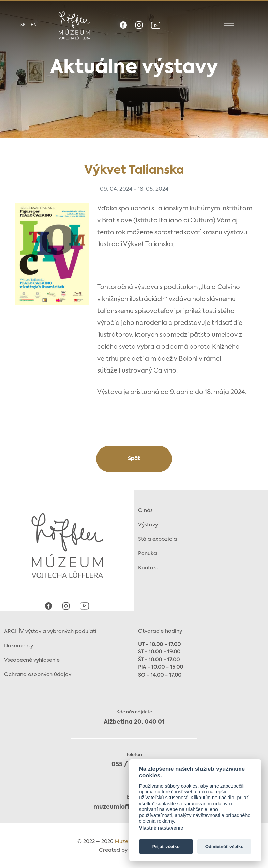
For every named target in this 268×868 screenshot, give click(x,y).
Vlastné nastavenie (161, 828)
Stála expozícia (158, 539)
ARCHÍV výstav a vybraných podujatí (50, 632)
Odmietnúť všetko (225, 846)
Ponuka (147, 554)
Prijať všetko (166, 846)
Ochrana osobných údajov (38, 674)
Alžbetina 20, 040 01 (134, 722)
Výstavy (148, 525)
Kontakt (148, 568)
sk (23, 25)
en (34, 25)
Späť (134, 459)
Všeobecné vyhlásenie (32, 660)
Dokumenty (19, 646)
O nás (145, 511)
